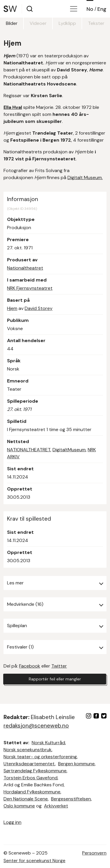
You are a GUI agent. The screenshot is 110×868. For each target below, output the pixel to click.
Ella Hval (13, 107)
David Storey (39, 308)
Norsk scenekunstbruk (28, 750)
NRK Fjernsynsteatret (30, 288)
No (90, 9)
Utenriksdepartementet (29, 764)
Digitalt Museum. (85, 177)
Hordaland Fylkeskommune (32, 792)
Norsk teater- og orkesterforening (40, 757)
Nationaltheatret (25, 268)
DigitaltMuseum (69, 450)
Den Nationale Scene (26, 799)
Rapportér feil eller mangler (55, 679)
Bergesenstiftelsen (71, 799)
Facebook (30, 666)
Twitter (59, 666)
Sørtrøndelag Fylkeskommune (35, 771)
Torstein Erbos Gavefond (31, 778)
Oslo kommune (19, 806)
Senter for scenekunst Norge (34, 861)
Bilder (12, 23)
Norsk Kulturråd (48, 743)
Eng (102, 9)
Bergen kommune (76, 764)
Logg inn (12, 822)
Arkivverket (56, 806)
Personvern (94, 853)
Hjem (12, 308)
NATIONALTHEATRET (29, 450)
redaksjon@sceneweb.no (36, 726)
